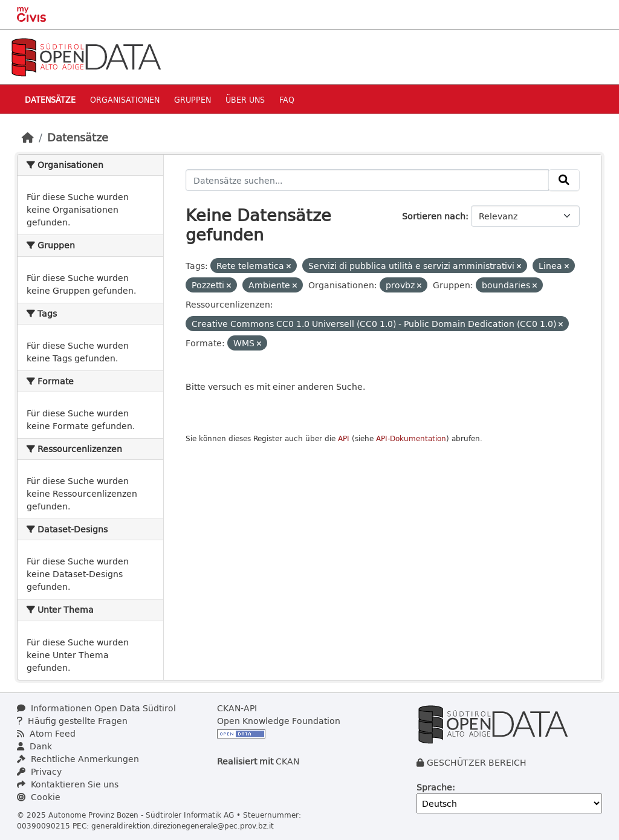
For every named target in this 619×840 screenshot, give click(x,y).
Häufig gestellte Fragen (72, 721)
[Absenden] (564, 180)
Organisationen (125, 99)
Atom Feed (46, 733)
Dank (34, 746)
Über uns (245, 99)
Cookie (39, 797)
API (344, 438)
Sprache (434, 787)
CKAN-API (237, 708)
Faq (287, 99)
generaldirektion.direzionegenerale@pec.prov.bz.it (183, 825)
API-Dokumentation (411, 438)
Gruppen (193, 99)
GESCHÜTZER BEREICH (477, 762)
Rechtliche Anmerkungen (78, 759)
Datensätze (50, 99)
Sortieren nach (434, 216)
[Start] (28, 137)
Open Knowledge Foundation (279, 721)
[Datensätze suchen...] (368, 180)
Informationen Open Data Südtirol (96, 708)
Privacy (39, 771)
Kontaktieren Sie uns (68, 784)
